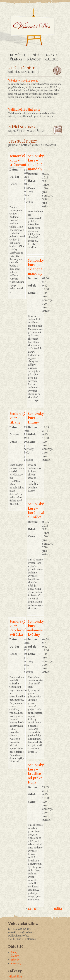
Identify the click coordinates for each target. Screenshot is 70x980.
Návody (34, 59)
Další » (58, 908)
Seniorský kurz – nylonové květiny (35, 628)
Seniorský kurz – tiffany (17, 418)
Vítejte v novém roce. (23, 81)
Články (16, 59)
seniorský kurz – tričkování (17, 160)
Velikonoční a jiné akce (24, 110)
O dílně (32, 55)
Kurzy (50, 55)
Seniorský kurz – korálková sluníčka (35, 511)
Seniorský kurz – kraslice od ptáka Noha (35, 774)
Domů (15, 55)
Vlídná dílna (15, 977)
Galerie (52, 59)
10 (35, 908)
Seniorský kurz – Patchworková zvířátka (17, 628)
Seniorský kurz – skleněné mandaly (35, 163)
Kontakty (16, 963)
